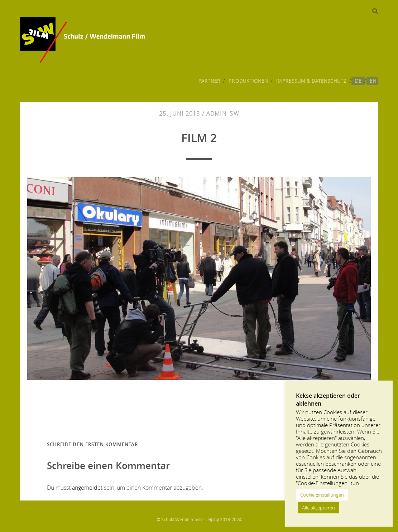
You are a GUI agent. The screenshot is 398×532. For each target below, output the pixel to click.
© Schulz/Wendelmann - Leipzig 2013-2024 (199, 519)
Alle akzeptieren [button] (318, 508)
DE (358, 81)
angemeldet (87, 488)
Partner (209, 81)
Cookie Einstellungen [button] (322, 495)
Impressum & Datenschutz (311, 81)
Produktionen (248, 81)
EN (373, 81)
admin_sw (223, 113)
